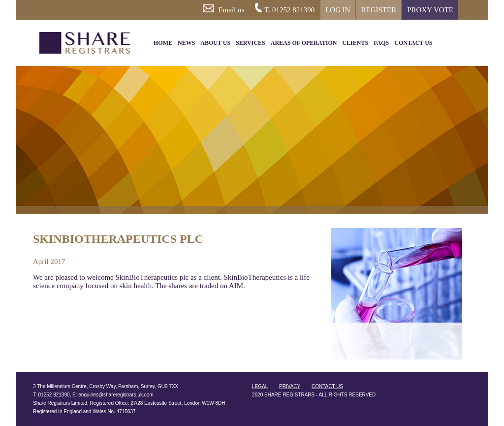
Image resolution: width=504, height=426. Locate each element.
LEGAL (260, 386)
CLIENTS (355, 43)
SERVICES (251, 43)
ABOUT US (215, 43)
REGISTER (379, 10)
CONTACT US (413, 43)
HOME (163, 43)
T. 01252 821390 (285, 8)
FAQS (381, 43)
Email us (224, 9)
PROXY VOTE (430, 10)
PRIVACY (290, 386)
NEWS (186, 43)
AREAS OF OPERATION (304, 43)
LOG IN (338, 10)
